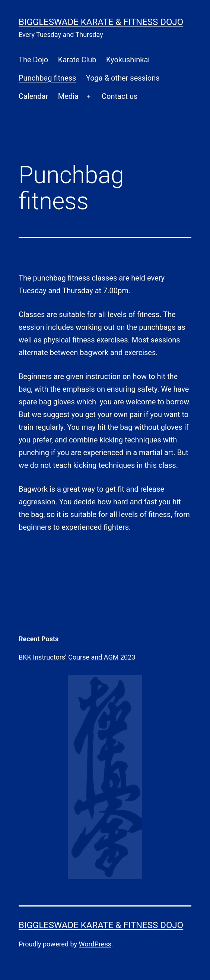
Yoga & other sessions (123, 78)
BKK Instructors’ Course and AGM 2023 (77, 657)
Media (68, 96)
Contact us (120, 96)
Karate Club (77, 60)
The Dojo (33, 60)
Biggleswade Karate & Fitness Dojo (101, 22)
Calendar (33, 96)
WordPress (95, 944)
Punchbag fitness (47, 78)
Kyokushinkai (128, 60)
